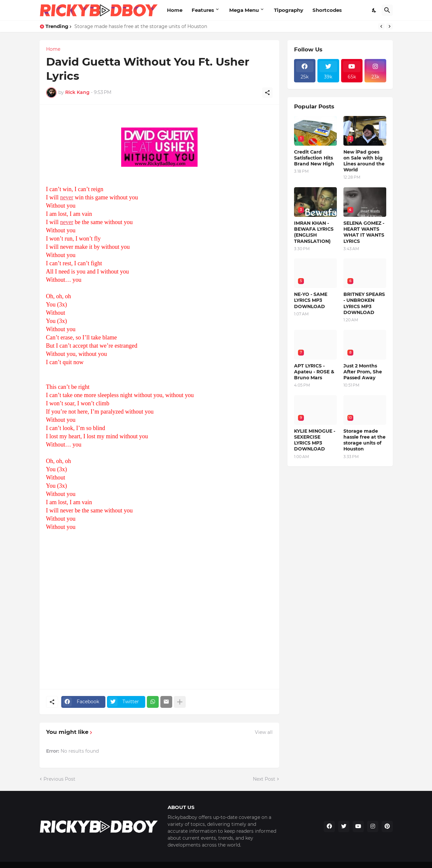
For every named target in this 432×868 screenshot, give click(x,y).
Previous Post (59, 779)
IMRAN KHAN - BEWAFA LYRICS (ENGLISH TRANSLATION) (314, 232)
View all (264, 732)
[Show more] (180, 702)
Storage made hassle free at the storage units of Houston (141, 26)
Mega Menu (244, 10)
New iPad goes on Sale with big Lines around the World (364, 161)
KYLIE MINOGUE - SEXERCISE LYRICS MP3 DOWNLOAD (315, 440)
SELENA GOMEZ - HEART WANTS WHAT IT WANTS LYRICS (364, 232)
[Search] (387, 10)
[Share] (267, 93)
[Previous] (381, 26)
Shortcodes (327, 10)
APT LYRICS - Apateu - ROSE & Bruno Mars (314, 372)
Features (203, 10)
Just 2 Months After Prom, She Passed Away (363, 372)
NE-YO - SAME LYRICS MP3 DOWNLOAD (311, 300)
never (67, 197)
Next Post (264, 779)
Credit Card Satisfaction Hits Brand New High (314, 158)
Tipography (289, 10)
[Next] (390, 26)
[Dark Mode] (374, 10)
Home (175, 10)
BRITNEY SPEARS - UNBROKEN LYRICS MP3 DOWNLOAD (364, 303)
